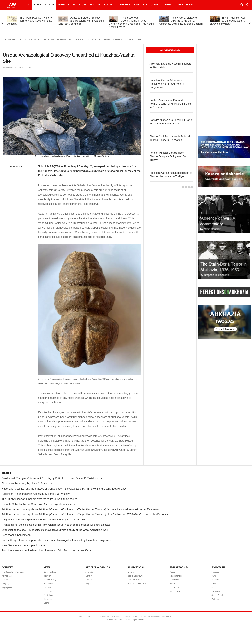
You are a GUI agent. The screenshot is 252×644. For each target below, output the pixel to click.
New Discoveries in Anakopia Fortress (23, 545)
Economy (49, 40)
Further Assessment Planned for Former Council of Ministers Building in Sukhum (170, 104)
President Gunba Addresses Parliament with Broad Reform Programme (167, 84)
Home (27, 5)
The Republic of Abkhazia (13, 572)
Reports (22, 40)
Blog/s (88, 584)
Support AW (185, 5)
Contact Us (174, 587)
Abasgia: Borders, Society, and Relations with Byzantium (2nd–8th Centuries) (81, 21)
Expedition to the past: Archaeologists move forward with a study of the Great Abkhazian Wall (55, 530)
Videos (136, 616)
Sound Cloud (217, 595)
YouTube (215, 584)
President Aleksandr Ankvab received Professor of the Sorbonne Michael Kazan (47, 551)
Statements (35, 40)
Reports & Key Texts (52, 580)
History (95, 5)
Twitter (214, 576)
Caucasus (80, 40)
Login (242, 5)
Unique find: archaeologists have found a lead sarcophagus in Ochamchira (44, 520)
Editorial (118, 40)
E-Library (132, 572)
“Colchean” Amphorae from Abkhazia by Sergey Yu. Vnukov (36, 494)
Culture (5, 580)
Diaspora (61, 40)
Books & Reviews (135, 576)
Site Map (173, 584)
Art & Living (48, 595)
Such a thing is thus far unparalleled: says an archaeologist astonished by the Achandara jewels (56, 540)
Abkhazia (63, 5)
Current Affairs (44, 5)
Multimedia (104, 40)
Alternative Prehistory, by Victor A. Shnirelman (28, 484)
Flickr (214, 587)
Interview (10, 40)
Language (6, 584)
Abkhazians (80, 5)
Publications (152, 5)
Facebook (216, 572)
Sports (92, 40)
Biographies (7, 587)
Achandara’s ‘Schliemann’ (16, 535)
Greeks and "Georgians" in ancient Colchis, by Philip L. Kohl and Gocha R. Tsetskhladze (52, 478)
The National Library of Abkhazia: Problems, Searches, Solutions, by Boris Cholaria (181, 21)
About (172, 572)
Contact (169, 5)
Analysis (110, 5)
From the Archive (135, 580)
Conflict (124, 5)
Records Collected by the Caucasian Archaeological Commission (39, 504)
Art (70, 40)
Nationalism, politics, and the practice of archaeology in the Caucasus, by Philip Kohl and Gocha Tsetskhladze (64, 489)
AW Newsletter (133, 40)
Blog (137, 5)
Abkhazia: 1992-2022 (137, 584)
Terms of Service (92, 616)
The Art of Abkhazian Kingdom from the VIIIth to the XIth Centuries (39, 499)
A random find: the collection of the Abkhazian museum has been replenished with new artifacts (56, 525)
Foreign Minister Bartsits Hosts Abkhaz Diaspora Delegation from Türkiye (169, 156)
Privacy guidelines (108, 616)
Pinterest (215, 599)
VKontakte (216, 591)
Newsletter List (176, 576)
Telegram (215, 580)
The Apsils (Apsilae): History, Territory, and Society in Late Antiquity (30, 21)
